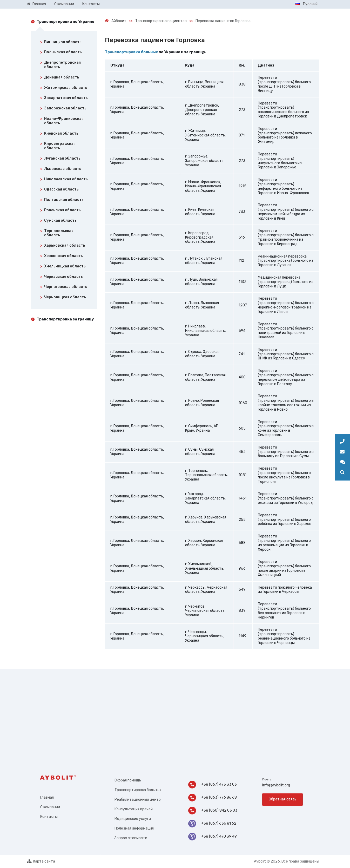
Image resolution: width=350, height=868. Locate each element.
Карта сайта (41, 862)
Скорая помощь (128, 780)
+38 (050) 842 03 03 (213, 811)
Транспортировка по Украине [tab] (65, 22)
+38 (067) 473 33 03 (213, 785)
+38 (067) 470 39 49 (213, 837)
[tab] (64, 43)
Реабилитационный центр (138, 800)
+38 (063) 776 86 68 (213, 798)
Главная (47, 797)
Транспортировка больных (131, 52)
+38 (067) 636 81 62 (212, 824)
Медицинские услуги (133, 819)
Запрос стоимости (131, 838)
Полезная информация (134, 828)
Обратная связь (282, 799)
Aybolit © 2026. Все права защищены (287, 861)
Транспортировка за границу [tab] (65, 319)
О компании (50, 807)
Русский (307, 4)
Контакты (49, 817)
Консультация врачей (134, 809)
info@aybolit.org (276, 785)
